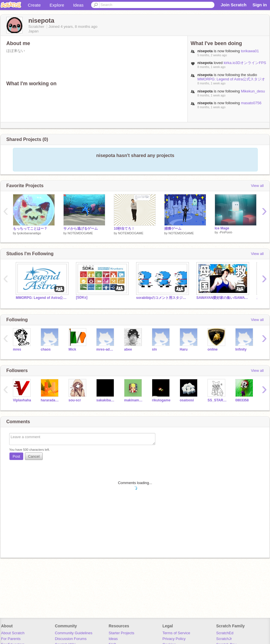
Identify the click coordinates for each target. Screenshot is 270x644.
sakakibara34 (106, 400)
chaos (46, 349)
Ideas (78, 5)
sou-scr (75, 400)
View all (257, 186)
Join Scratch (234, 5)
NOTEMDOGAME (80, 233)
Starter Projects (122, 633)
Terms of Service (176, 633)
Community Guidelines (74, 633)
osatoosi (187, 400)
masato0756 (251, 103)
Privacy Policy (174, 639)
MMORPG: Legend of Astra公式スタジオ (231, 79)
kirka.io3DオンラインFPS (245, 63)
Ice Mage (222, 228)
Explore (57, 5)
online (213, 349)
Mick (72, 349)
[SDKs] (82, 297)
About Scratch (13, 633)
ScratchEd (225, 633)
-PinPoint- (226, 232)
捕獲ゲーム (173, 229)
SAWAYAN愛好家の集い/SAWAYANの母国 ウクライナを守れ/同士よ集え (222, 298)
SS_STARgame (217, 400)
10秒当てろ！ (124, 229)
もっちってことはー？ (30, 229)
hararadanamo (50, 400)
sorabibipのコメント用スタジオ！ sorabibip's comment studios (162, 298)
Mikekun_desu (253, 91)
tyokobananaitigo (29, 233)
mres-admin (106, 349)
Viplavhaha (22, 400)
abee (128, 349)
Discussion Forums (71, 639)
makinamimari (134, 400)
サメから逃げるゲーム (81, 229)
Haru (184, 349)
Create (34, 5)
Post (16, 456)
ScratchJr (224, 639)
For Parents (11, 639)
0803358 (242, 400)
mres (17, 349)
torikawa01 (250, 51)
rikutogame (161, 400)
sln (154, 349)
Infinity (241, 349)
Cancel (34, 456)
